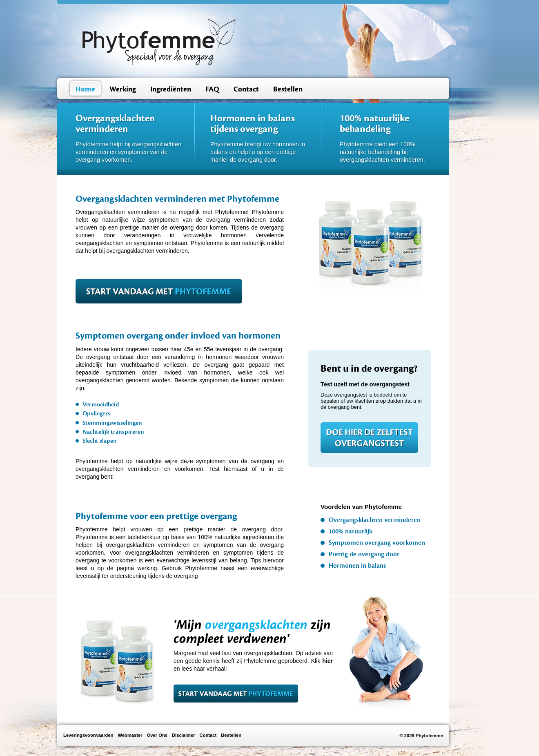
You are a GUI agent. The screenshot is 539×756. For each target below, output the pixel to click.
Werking (123, 89)
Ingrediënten (171, 89)
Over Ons (157, 735)
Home (85, 89)
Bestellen (288, 89)
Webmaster (130, 735)
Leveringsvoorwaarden (88, 735)
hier (327, 661)
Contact (246, 89)
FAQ (212, 89)
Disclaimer (184, 735)
